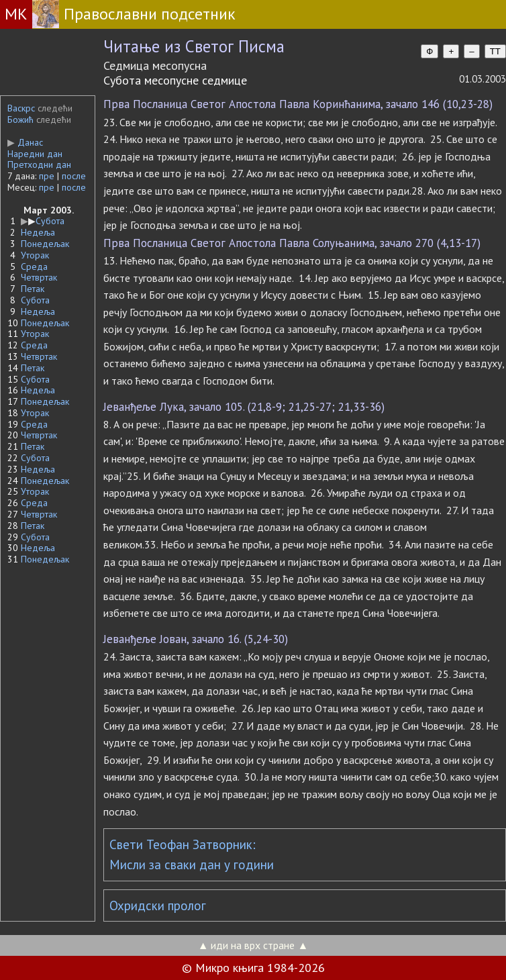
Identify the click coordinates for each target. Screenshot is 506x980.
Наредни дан (35, 154)
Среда (34, 266)
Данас (25, 142)
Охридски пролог (158, 905)
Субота (50, 221)
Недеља (38, 232)
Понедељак (45, 244)
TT (495, 51)
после (74, 176)
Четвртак (39, 277)
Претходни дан (39, 164)
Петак (33, 289)
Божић (20, 119)
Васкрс (21, 108)
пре (47, 176)
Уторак (35, 255)
